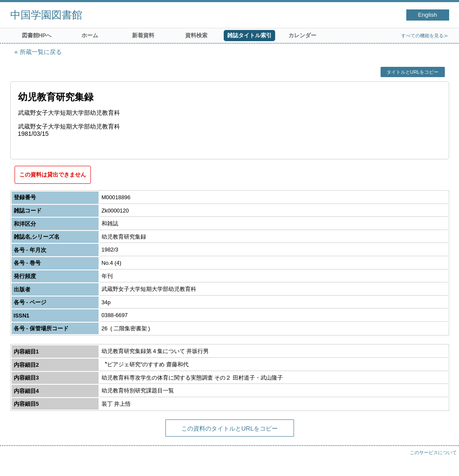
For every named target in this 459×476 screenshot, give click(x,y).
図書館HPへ (37, 35)
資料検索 (196, 35)
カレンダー (302, 35)
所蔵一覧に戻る (41, 52)
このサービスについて (433, 452)
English (427, 15)
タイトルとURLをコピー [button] (412, 72)
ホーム (90, 35)
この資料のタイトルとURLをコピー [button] (229, 428)
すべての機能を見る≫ (425, 36)
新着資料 (143, 35)
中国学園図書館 (46, 15)
